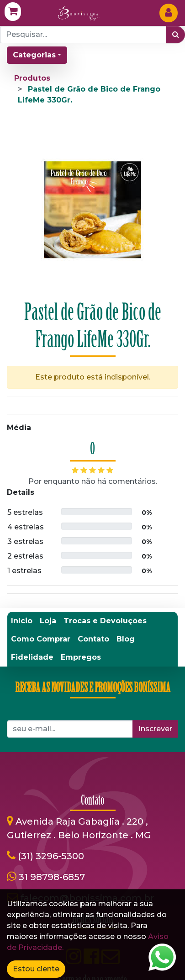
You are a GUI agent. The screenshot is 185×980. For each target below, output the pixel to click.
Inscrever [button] (155, 729)
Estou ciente (36, 969)
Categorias (34, 55)
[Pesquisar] (176, 35)
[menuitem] (22, 621)
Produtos (32, 78)
